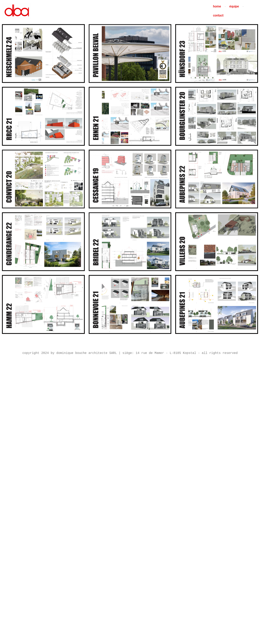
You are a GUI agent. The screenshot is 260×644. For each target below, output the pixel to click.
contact (218, 15)
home (217, 6)
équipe (234, 6)
